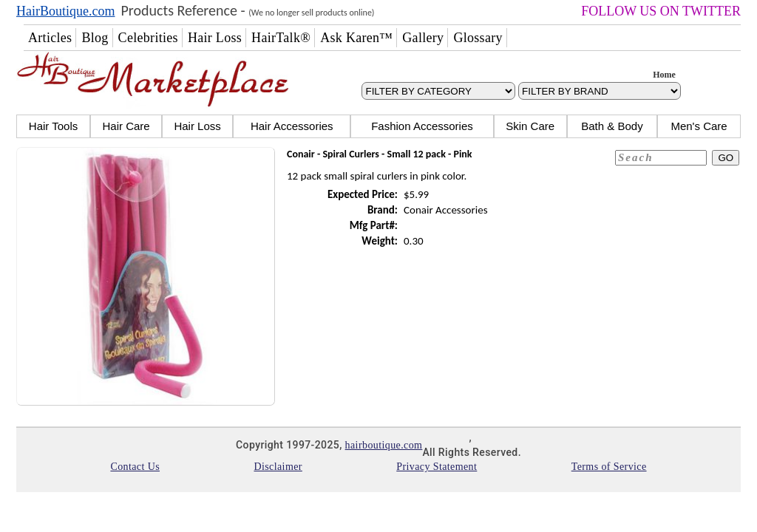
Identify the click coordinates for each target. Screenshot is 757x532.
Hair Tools (53, 126)
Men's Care (699, 126)
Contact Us (135, 467)
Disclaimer (278, 467)
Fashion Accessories (422, 126)
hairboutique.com (384, 445)
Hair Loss (197, 126)
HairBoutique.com (65, 11)
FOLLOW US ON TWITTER (661, 11)
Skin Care (530, 126)
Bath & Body (612, 126)
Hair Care (126, 126)
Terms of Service (609, 467)
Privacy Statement (437, 467)
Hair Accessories (292, 126)
